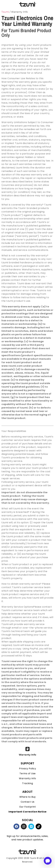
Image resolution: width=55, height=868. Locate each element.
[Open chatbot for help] (48, 861)
